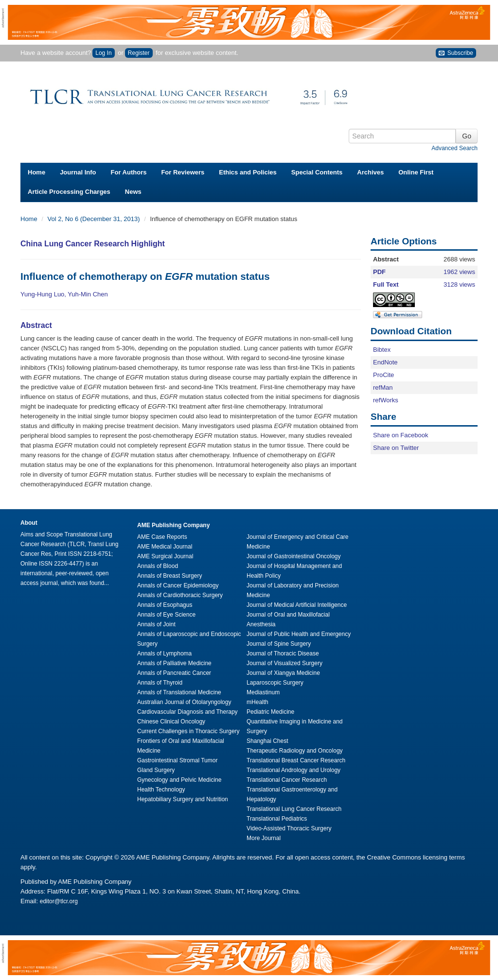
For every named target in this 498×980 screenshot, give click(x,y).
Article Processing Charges (69, 192)
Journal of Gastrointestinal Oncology (293, 556)
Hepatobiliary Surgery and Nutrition (183, 799)
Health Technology (161, 790)
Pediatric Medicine (270, 712)
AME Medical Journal (165, 547)
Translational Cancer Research (287, 780)
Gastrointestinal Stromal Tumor (177, 760)
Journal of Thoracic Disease (283, 653)
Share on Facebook (400, 435)
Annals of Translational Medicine (179, 692)
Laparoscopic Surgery (275, 683)
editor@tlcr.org (59, 901)
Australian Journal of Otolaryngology (184, 702)
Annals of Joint (156, 624)
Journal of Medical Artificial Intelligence (297, 605)
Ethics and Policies (248, 172)
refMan (383, 387)
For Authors (129, 172)
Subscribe (456, 53)
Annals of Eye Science (166, 615)
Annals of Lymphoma (164, 653)
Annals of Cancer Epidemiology (178, 585)
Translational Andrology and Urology (293, 770)
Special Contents (317, 172)
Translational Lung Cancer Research (294, 809)
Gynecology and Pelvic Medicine (179, 780)
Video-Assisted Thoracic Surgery (289, 828)
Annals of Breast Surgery (169, 576)
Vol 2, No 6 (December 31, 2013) (95, 219)
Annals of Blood (158, 566)
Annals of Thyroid (160, 683)
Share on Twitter (396, 448)
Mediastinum (263, 692)
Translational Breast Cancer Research (296, 760)
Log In (103, 53)
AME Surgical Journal (165, 556)
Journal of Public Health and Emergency (299, 634)
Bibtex (382, 350)
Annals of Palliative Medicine (174, 663)
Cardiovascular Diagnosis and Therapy (187, 712)
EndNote (385, 362)
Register (139, 53)
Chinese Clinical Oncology (171, 722)
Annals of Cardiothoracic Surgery (180, 595)
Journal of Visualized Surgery (285, 663)
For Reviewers (183, 172)
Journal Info (78, 172)
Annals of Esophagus (165, 605)
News (133, 192)
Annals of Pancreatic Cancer (174, 673)
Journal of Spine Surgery (279, 644)
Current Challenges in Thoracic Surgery (188, 731)
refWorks (386, 400)
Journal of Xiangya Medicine (283, 673)
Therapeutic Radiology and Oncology (294, 751)
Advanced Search (454, 148)
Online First (416, 172)
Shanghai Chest (267, 741)
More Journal (264, 838)
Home (36, 172)
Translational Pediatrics (277, 819)
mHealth (258, 702)
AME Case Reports (162, 537)
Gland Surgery (156, 770)
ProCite (383, 375)
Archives (370, 172)
